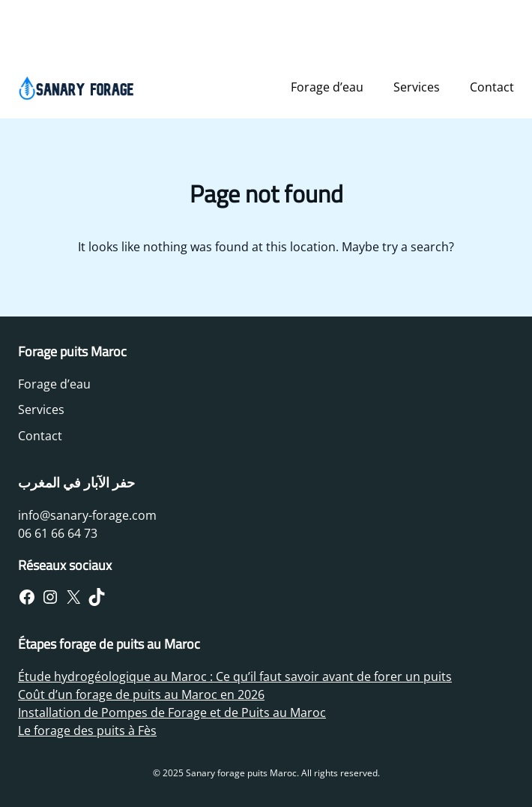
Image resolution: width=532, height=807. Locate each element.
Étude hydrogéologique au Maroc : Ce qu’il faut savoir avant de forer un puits (235, 676)
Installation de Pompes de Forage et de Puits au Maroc (172, 712)
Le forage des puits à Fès (87, 730)
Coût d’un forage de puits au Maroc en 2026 (141, 694)
